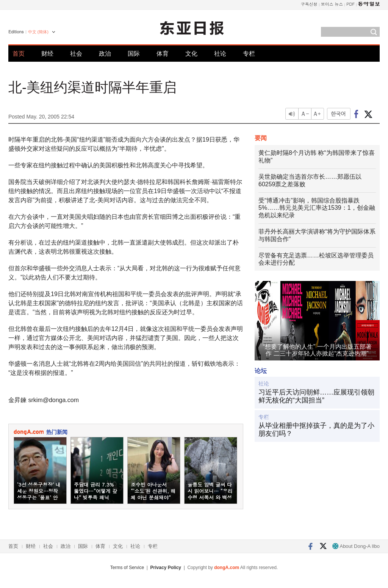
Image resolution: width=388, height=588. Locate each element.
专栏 (249, 54)
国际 (134, 54)
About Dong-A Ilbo (356, 546)
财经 (47, 54)
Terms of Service (127, 568)
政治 (105, 54)
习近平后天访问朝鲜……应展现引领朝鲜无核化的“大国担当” (316, 396)
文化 (191, 54)
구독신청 (309, 4)
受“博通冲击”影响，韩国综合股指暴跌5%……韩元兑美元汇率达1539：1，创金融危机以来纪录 (317, 208)
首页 (19, 54)
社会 (76, 54)
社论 (220, 54)
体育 (163, 54)
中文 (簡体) (38, 32)
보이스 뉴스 (332, 4)
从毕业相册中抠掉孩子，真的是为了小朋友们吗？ (316, 430)
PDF (350, 4)
